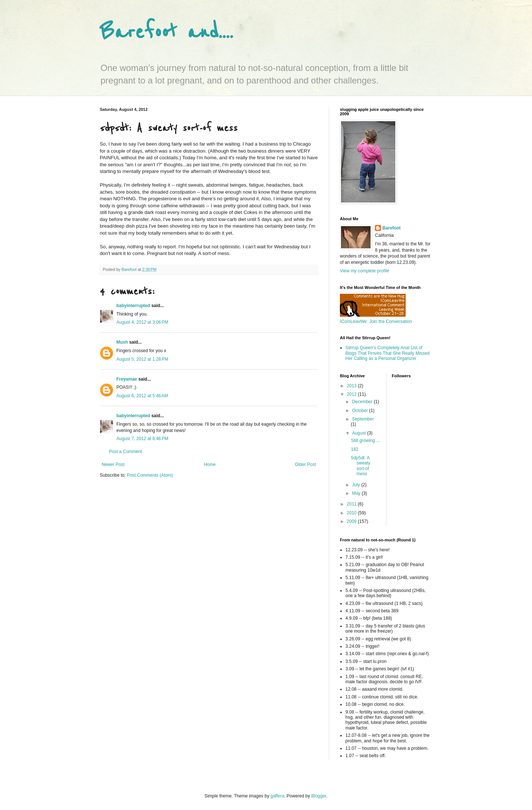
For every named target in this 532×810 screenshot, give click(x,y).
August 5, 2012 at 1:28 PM (142, 359)
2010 (352, 513)
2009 (352, 521)
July (357, 485)
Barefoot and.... (166, 32)
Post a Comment (125, 452)
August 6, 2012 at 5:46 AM (142, 396)
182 (355, 449)
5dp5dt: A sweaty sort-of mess (361, 466)
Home (210, 464)
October (361, 411)
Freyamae (127, 379)
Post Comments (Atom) (150, 475)
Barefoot (391, 228)
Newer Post (113, 464)
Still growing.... (365, 440)
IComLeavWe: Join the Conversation (376, 321)
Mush (122, 342)
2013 (352, 386)
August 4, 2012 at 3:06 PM (142, 322)
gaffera (277, 796)
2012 (352, 394)
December (363, 402)
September (363, 419)
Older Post (305, 464)
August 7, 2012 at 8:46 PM (142, 439)
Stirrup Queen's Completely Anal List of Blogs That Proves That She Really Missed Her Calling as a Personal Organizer (388, 353)
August (360, 433)
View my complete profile (364, 271)
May (357, 493)
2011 (352, 504)
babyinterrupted (133, 306)
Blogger (319, 796)
